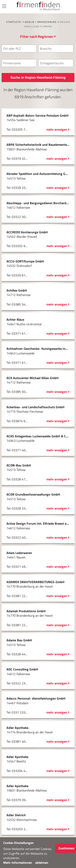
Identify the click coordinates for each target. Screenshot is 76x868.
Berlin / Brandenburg (41, 22)
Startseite (14, 22)
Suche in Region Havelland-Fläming (38, 78)
